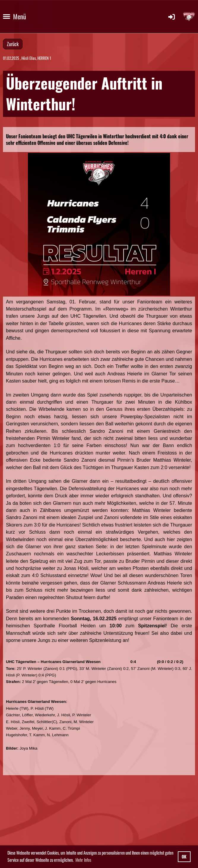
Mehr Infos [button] (83, 860)
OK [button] (184, 857)
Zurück (13, 44)
